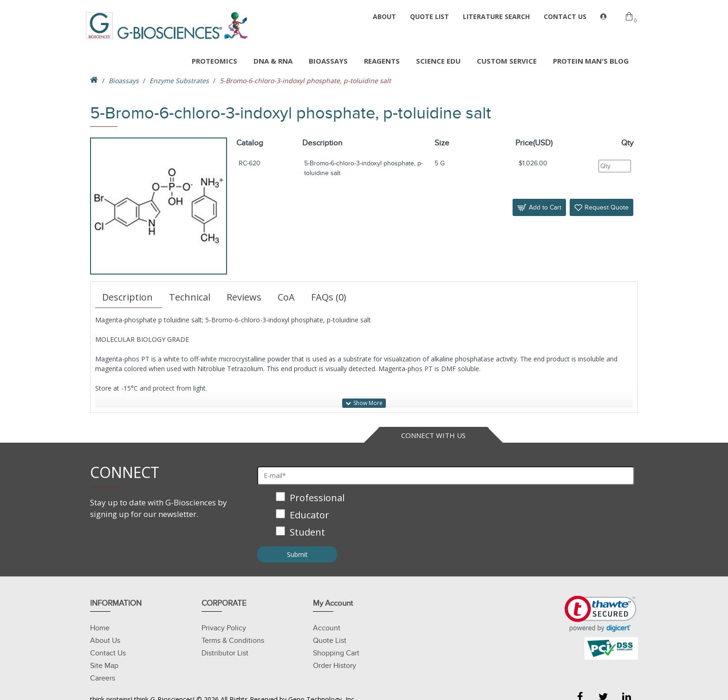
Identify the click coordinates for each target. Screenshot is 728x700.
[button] (601, 614)
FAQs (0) (329, 297)
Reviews (244, 297)
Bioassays (124, 81)
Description (127, 297)
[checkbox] (446, 516)
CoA (286, 297)
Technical (190, 297)
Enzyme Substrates (179, 81)
